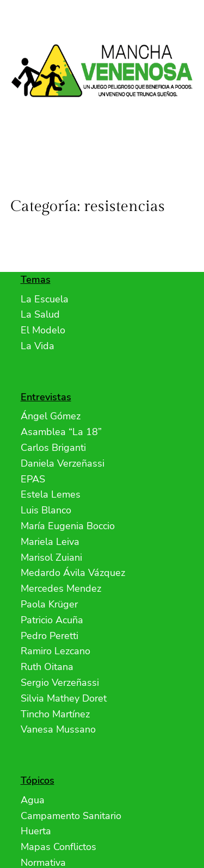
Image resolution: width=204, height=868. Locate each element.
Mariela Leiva (50, 542)
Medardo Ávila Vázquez (73, 573)
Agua (33, 800)
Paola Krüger (49, 604)
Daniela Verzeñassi (63, 463)
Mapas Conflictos (58, 847)
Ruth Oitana (47, 667)
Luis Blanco (46, 510)
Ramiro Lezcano (55, 651)
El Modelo (43, 330)
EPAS (33, 479)
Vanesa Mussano (58, 729)
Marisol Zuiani (51, 557)
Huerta (36, 831)
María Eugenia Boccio (68, 526)
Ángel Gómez (51, 416)
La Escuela (45, 299)
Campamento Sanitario (71, 816)
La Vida (38, 346)
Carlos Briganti (53, 448)
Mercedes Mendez (61, 588)
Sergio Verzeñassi (60, 683)
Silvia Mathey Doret (64, 698)
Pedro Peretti (50, 636)
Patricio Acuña (52, 620)
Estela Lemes (51, 494)
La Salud (40, 314)
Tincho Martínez (55, 714)
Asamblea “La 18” (61, 432)
